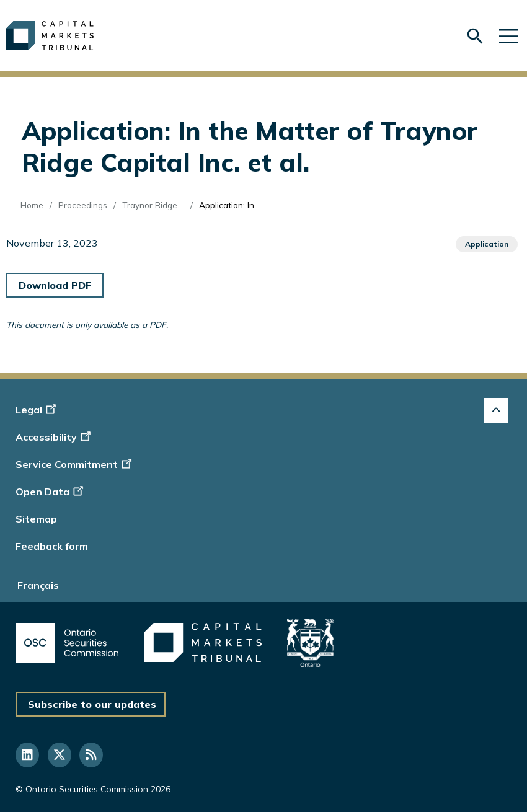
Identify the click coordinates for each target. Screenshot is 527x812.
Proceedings (83, 205)
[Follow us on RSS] (91, 755)
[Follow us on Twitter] (60, 755)
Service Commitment (75, 464)
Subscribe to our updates (92, 704)
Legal (38, 410)
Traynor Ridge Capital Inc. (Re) (182, 205)
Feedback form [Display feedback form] (52, 546)
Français (38, 585)
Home (32, 205)
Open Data (51, 492)
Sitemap (36, 519)
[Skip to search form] (475, 36)
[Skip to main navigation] (508, 36)
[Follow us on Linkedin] (27, 755)
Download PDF (55, 285)
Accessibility (55, 437)
